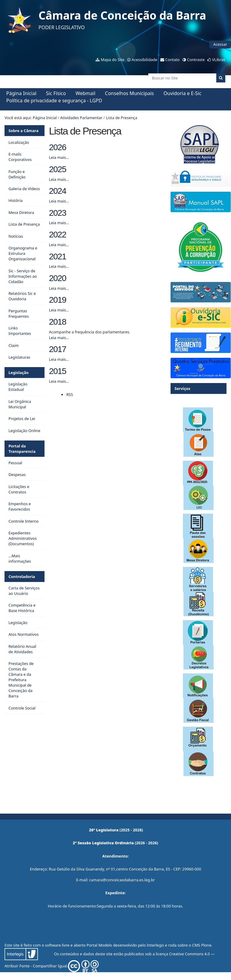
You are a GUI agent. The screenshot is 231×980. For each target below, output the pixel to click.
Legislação (18, 373)
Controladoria (22, 577)
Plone (206, 945)
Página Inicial (21, 93)
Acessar (220, 44)
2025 (58, 169)
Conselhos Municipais (129, 93)
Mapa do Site (112, 60)
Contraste (196, 60)
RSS (69, 394)
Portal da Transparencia (22, 449)
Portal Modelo (99, 945)
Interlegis (155, 945)
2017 (58, 349)
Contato (172, 60)
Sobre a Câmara (23, 131)
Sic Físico (56, 93)
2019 (58, 300)
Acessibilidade (145, 60)
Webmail (85, 93)
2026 (58, 147)
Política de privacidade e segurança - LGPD (54, 100)
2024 (58, 191)
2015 (58, 371)
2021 (58, 257)
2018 (58, 322)
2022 (58, 235)
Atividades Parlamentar (81, 118)
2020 (58, 278)
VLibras (219, 60)
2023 (58, 213)
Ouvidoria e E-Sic (183, 93)
